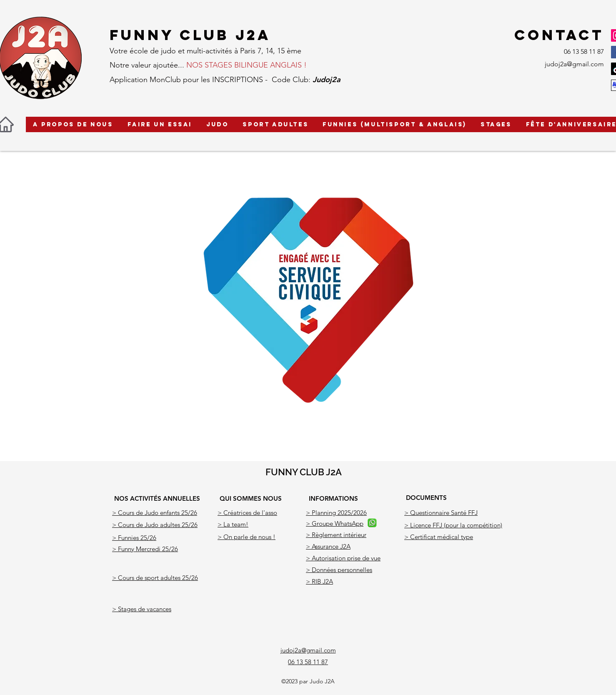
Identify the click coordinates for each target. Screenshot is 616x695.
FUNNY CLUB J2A (304, 472)
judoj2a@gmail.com (574, 64)
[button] (73, 124)
